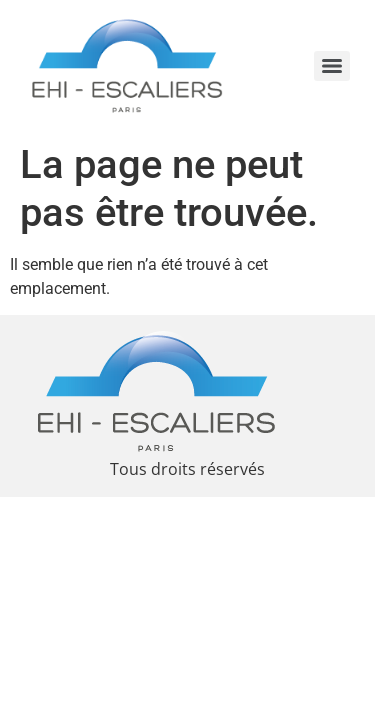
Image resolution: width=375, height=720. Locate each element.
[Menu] (332, 66)
